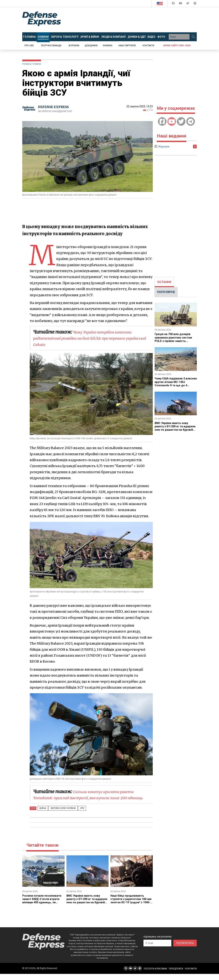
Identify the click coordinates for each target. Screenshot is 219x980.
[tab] (164, 282)
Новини (37, 64)
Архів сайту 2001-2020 (177, 45)
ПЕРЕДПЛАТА (176, 975)
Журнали (74, 45)
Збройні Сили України (60, 814)
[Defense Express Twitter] (188, 4)
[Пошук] (193, 37)
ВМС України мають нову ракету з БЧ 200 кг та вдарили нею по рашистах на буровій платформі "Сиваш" (87, 907)
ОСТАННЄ (164, 282)
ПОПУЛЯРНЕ (166, 292)
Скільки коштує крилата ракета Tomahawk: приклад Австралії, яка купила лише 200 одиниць (90, 798)
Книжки (108, 45)
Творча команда (51, 45)
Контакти (148, 45)
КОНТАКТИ (191, 975)
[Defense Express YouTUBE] (181, 4)
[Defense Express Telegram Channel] (195, 4)
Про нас (29, 45)
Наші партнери (127, 45)
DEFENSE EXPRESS (55, 107)
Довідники (91, 45)
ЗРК (77, 814)
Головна (27, 64)
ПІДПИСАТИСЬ (185, 949)
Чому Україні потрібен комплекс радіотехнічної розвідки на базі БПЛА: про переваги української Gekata (89, 338)
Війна (42, 814)
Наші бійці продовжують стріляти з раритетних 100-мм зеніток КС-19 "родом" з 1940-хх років (131, 907)
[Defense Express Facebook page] (174, 4)
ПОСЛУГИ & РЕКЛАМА (155, 975)
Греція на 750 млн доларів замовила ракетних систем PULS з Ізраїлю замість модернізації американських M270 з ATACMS (175, 341)
